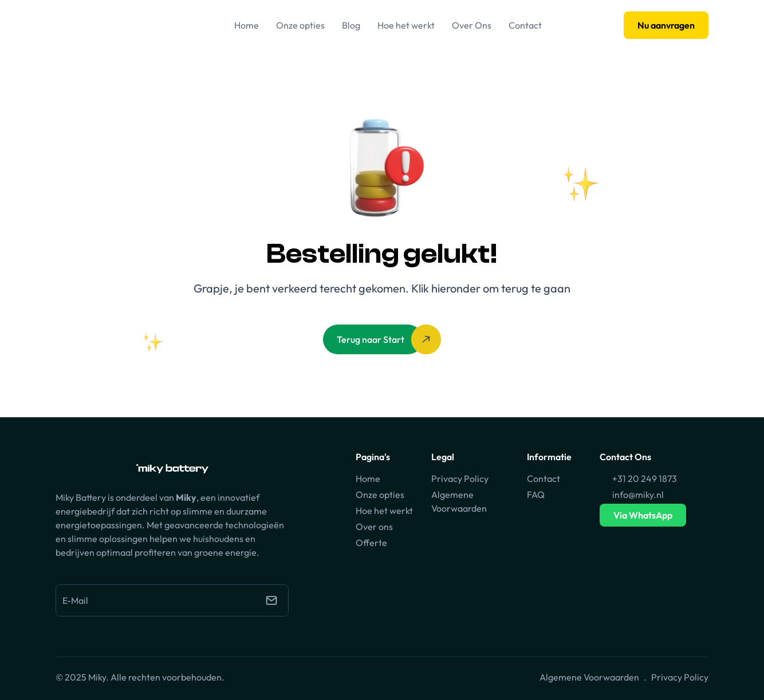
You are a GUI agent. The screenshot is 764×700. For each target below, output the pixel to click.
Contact (544, 478)
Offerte (371, 543)
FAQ (536, 495)
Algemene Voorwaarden (589, 677)
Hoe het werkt (384, 511)
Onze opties (380, 495)
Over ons (374, 527)
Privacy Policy (460, 478)
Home (368, 478)
